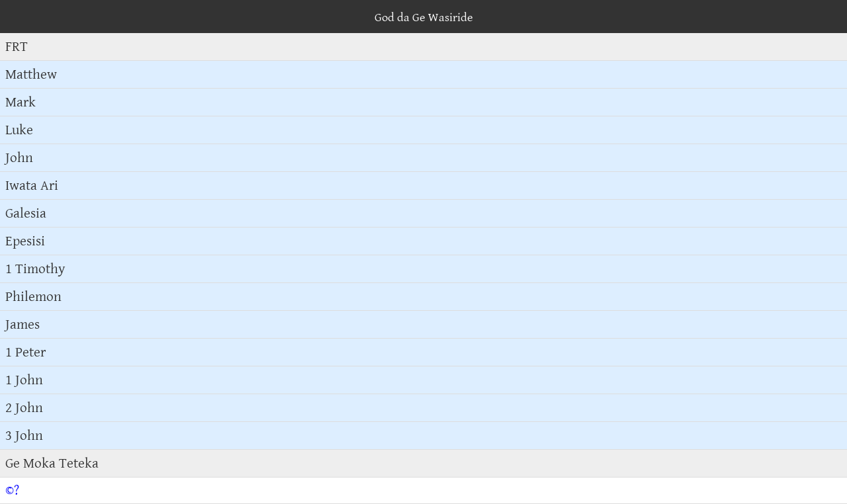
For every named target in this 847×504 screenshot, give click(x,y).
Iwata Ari (32, 186)
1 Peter (25, 352)
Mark (21, 102)
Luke (19, 130)
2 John (24, 408)
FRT (17, 47)
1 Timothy (35, 269)
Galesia (26, 213)
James (22, 324)
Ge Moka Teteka (52, 463)
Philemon (33, 297)
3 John (24, 436)
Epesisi (25, 241)
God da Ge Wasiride (424, 18)
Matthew (31, 74)
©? (12, 490)
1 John (24, 380)
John (19, 158)
